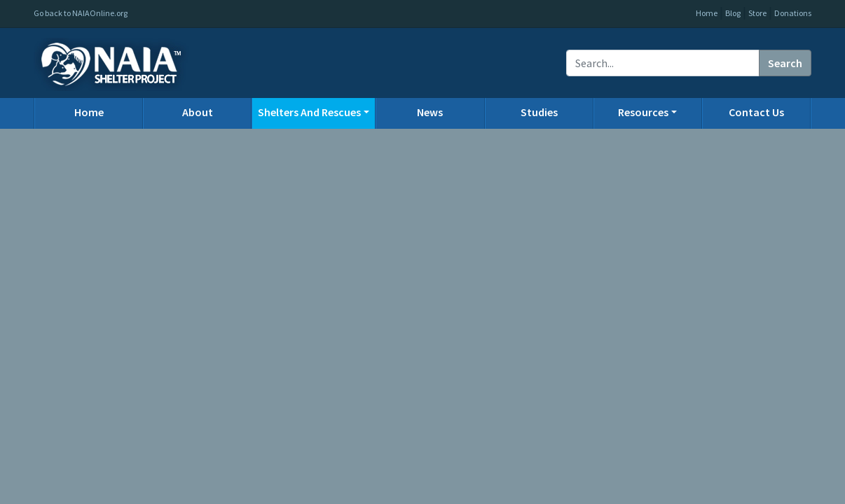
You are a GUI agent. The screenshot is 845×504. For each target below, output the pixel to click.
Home (707, 13)
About (198, 112)
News (430, 112)
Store (757, 13)
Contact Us (756, 112)
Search (785, 63)
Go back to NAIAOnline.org (81, 13)
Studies (539, 112)
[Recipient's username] (663, 63)
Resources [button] (643, 112)
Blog (733, 13)
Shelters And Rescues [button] (309, 112)
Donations (793, 13)
